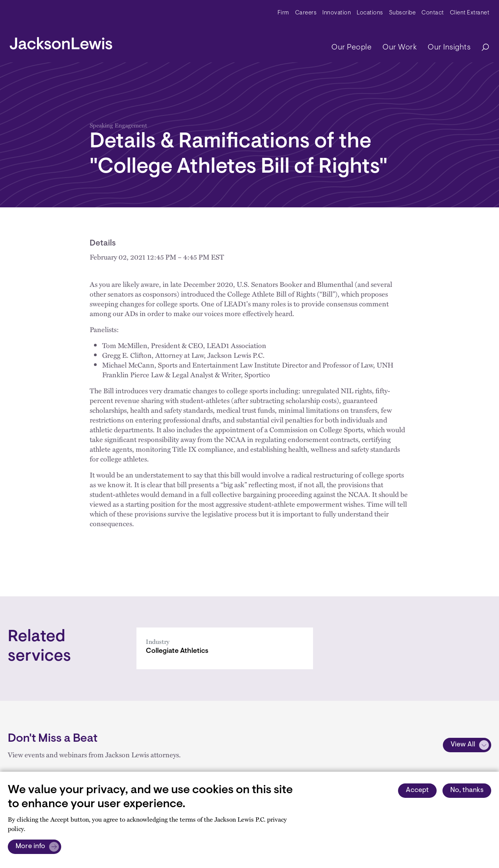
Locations (370, 13)
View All (463, 745)
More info (30, 847)
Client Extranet (470, 13)
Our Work (400, 48)
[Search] (481, 48)
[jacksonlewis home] (61, 41)
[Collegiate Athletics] (225, 648)
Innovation (337, 13)
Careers (306, 13)
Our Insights (449, 48)
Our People (351, 48)
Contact (433, 13)
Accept (417, 790)
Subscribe (403, 13)
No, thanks (467, 790)
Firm (283, 13)
